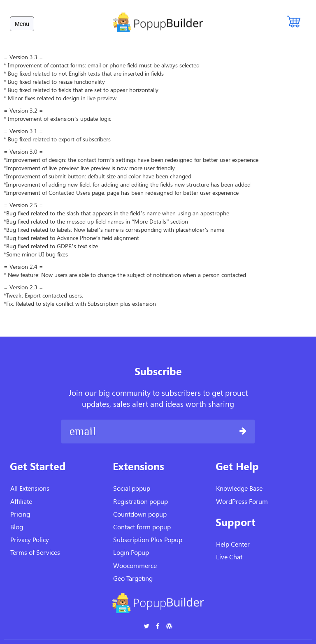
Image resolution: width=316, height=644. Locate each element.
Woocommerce (135, 565)
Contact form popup (142, 527)
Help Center (233, 544)
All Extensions (30, 488)
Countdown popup (140, 514)
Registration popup (141, 501)
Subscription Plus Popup (148, 539)
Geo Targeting (133, 578)
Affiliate (21, 501)
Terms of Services (35, 552)
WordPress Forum (242, 501)
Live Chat (229, 557)
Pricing (20, 514)
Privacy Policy (30, 539)
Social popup (132, 488)
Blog (17, 527)
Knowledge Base (239, 488)
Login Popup (131, 552)
